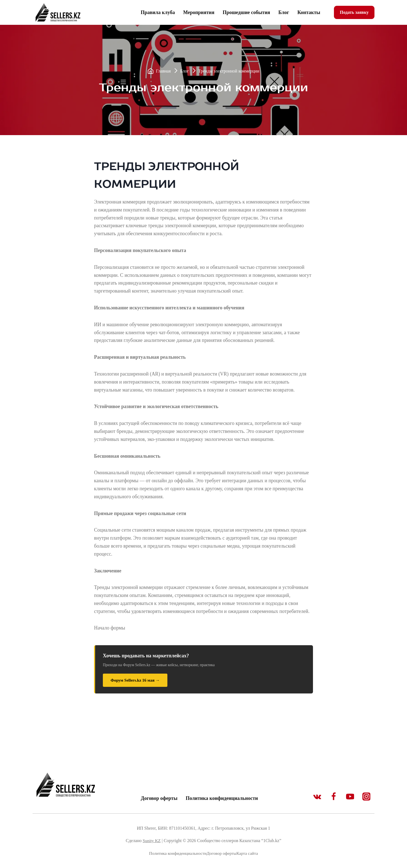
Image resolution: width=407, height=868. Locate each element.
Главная (164, 71)
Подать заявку (354, 12)
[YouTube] (349, 796)
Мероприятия (199, 12)
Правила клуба (158, 12)
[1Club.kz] (59, 13)
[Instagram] (366, 796)
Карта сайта (249, 853)
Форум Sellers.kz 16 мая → (135, 680)
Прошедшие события (246, 12)
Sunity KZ (152, 841)
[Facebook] (332, 796)
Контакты (309, 12)
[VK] (315, 796)
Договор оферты (159, 798)
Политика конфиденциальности (222, 798)
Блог (284, 12)
